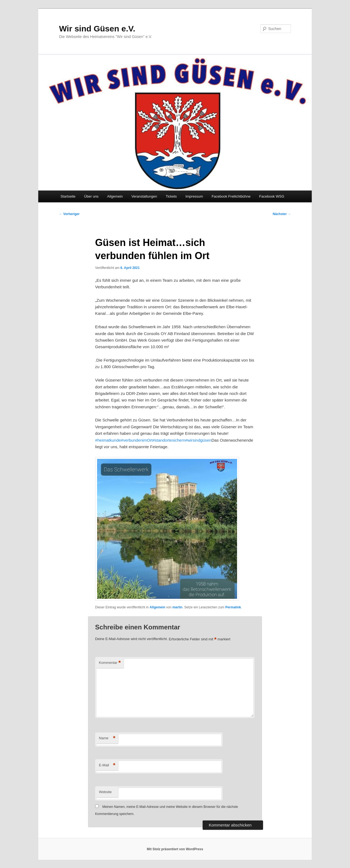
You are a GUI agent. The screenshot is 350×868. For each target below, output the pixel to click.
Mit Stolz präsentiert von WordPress (175, 849)
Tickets (171, 196)
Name (107, 738)
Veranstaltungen (144, 196)
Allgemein (115, 196)
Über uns (91, 196)
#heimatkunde (108, 440)
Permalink (233, 607)
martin (177, 607)
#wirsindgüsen (198, 440)
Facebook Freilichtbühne (231, 196)
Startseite (68, 196)
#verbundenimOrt (137, 440)
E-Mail (107, 765)
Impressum (194, 196)
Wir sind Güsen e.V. (97, 29)
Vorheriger (69, 214)
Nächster (282, 214)
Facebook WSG (272, 196)
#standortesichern (169, 440)
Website (105, 792)
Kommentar (110, 663)
